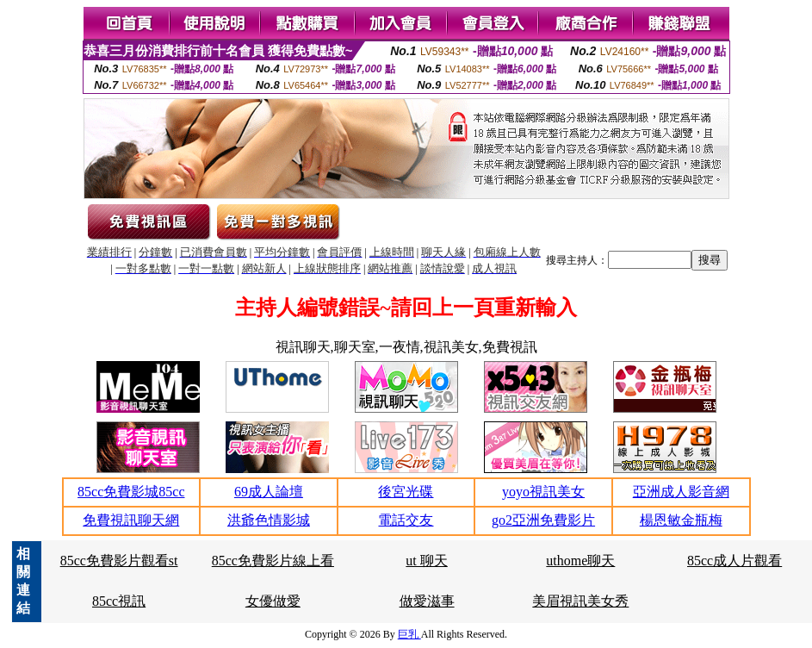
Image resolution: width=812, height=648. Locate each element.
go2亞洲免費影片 (543, 520)
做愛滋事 (427, 601)
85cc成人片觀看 (735, 561)
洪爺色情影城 (269, 520)
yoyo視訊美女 (543, 492)
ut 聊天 (426, 561)
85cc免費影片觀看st (119, 561)
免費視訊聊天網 (131, 520)
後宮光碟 (406, 492)
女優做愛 (273, 601)
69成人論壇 (269, 492)
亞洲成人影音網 (681, 492)
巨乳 (409, 634)
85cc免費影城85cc (131, 492)
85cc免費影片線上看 (273, 561)
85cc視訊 (119, 601)
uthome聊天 (580, 561)
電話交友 (406, 520)
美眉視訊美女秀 (580, 601)
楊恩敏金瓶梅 (681, 520)
